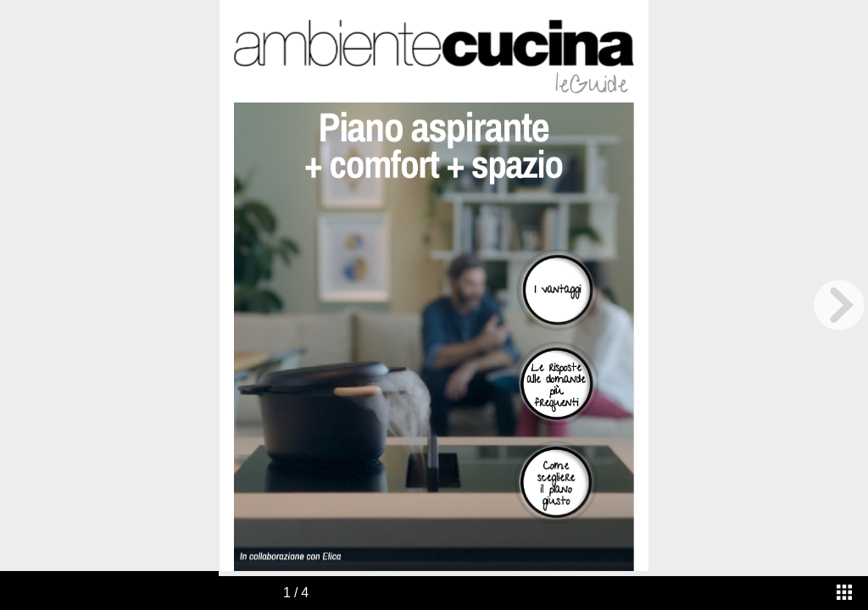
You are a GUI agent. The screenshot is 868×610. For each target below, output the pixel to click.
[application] (434, 337)
